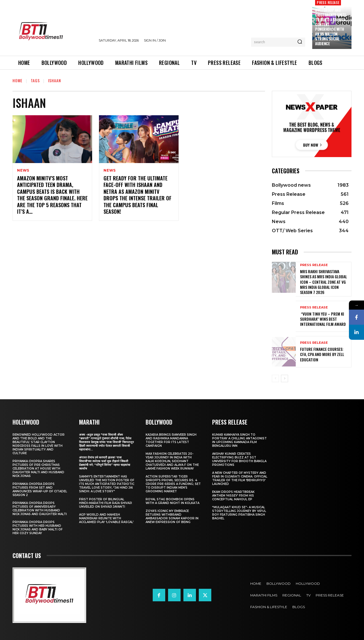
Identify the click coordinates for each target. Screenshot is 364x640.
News (23, 170)
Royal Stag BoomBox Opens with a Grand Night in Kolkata (172, 501)
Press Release (314, 265)
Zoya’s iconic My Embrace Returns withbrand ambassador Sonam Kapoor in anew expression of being (172, 516)
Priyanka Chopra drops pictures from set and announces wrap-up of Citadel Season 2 (40, 489)
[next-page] (285, 378)
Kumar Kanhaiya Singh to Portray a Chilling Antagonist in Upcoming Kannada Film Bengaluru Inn (239, 440)
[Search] (300, 42)
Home (17, 80)
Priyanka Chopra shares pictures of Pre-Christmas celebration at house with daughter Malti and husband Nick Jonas (38, 469)
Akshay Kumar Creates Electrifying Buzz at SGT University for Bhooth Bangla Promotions (239, 459)
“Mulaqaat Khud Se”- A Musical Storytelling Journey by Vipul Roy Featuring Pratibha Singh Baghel (239, 513)
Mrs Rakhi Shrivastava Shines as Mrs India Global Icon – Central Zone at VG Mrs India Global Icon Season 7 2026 (323, 282)
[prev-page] (275, 378)
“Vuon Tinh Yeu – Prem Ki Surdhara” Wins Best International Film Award (323, 319)
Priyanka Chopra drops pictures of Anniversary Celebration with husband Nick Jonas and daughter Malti (40, 509)
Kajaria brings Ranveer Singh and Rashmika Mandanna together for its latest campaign (171, 440)
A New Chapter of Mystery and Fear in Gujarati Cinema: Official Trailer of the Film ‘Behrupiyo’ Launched (240, 478)
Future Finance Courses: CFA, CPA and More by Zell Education (322, 354)
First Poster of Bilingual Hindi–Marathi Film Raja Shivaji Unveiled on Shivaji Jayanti (106, 503)
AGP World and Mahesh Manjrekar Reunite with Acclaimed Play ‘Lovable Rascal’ (106, 518)
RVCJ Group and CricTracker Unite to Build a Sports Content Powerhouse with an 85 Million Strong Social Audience (331, 27)
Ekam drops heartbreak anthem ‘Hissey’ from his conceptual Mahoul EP (233, 496)
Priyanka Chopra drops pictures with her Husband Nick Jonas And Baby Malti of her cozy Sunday (38, 528)
